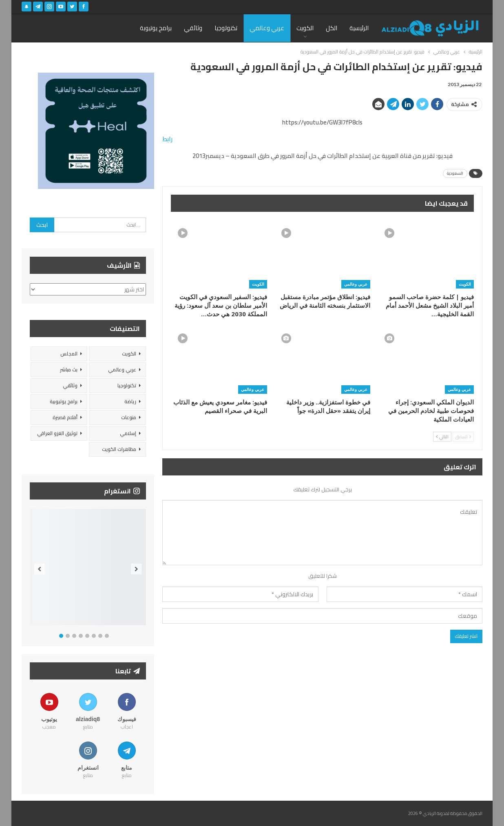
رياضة (130, 401)
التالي (442, 437)
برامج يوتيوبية (64, 401)
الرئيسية (359, 28)
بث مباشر (69, 370)
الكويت (305, 28)
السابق (463, 437)
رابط (167, 139)
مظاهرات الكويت (119, 449)
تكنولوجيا (226, 28)
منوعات (129, 417)
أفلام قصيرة (65, 417)
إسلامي (128, 433)
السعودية (455, 173)
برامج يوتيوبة (156, 28)
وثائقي (193, 28)
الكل (332, 28)
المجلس (69, 354)
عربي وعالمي (267, 28)
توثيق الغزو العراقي (57, 433)
